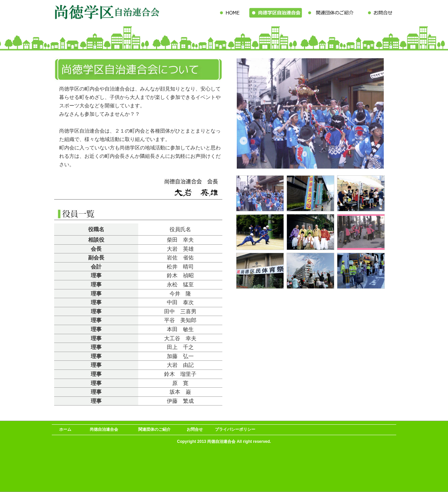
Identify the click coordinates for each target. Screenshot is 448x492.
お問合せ (195, 429)
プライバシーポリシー (235, 429)
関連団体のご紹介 (154, 429)
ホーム (65, 429)
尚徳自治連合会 (104, 429)
